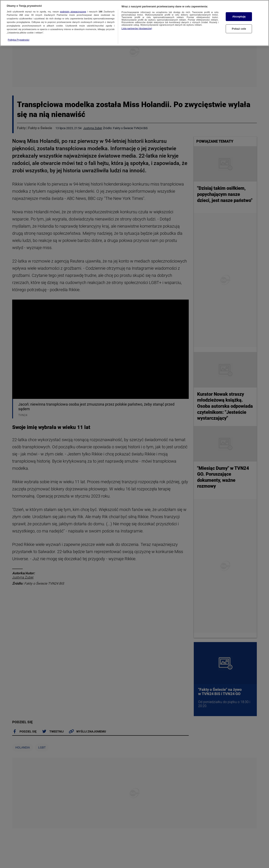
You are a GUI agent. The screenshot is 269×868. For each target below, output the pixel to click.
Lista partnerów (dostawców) (137, 24)
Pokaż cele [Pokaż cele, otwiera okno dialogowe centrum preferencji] (239, 25)
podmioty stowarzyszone (73, 8)
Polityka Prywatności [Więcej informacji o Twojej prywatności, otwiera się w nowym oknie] (19, 36)
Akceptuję (239, 13)
